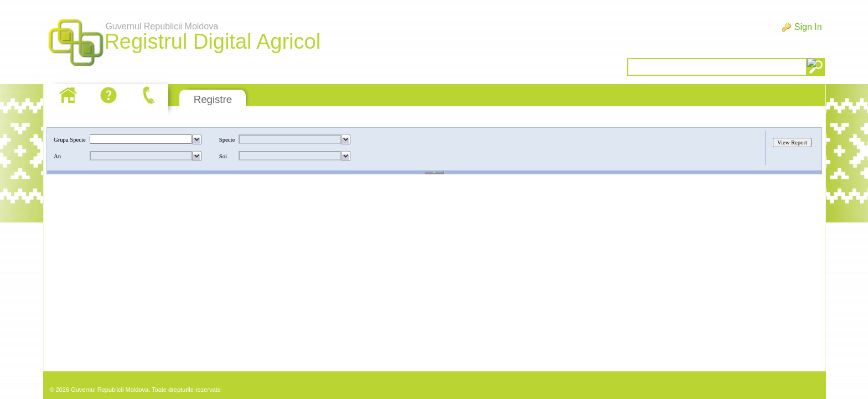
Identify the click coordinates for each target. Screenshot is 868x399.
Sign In (808, 27)
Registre (213, 99)
